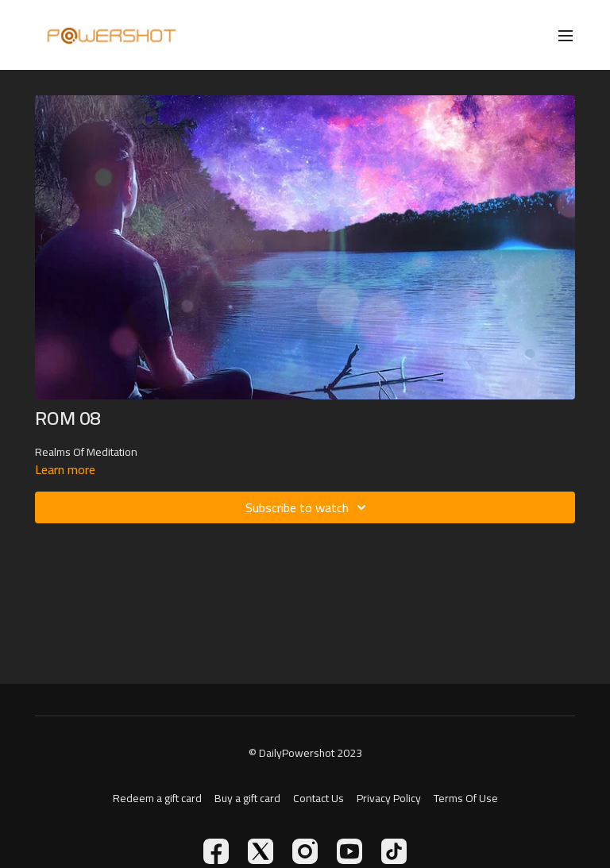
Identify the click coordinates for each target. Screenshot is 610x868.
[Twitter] (261, 851)
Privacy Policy (389, 799)
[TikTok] (394, 851)
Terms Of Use (466, 799)
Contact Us (319, 799)
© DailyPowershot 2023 (305, 753)
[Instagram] (305, 851)
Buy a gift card (247, 799)
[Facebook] (216, 851)
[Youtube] (349, 851)
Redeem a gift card (157, 799)
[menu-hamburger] (566, 35)
